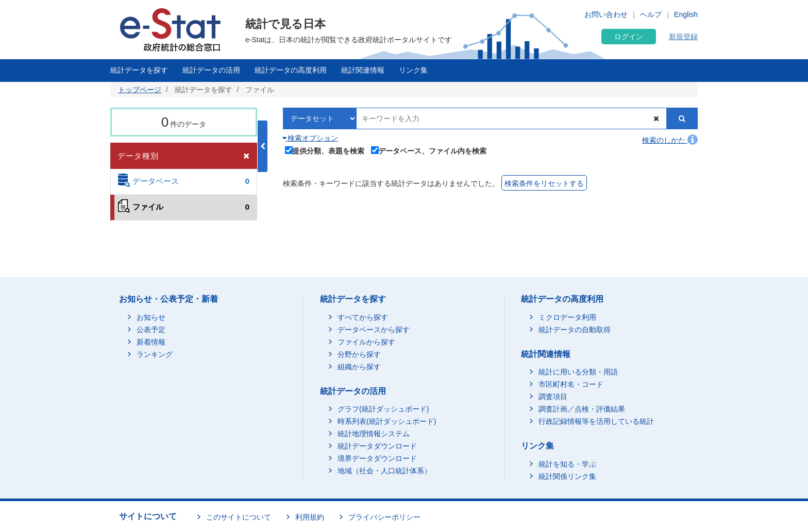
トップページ (140, 90)
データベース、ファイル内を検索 (429, 150)
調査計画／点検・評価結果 (582, 409)
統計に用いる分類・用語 (578, 372)
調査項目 (553, 397)
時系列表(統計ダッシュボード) (387, 421)
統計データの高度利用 (291, 70)
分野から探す (359, 354)
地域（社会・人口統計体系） (384, 471)
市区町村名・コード (571, 384)
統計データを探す (139, 70)
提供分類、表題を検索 (325, 150)
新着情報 (151, 342)
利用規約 (310, 517)
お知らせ (151, 317)
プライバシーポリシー (384, 517)
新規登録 (683, 37)
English (686, 14)
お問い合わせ (606, 14)
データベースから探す (374, 330)
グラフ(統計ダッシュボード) (383, 409)
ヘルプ (651, 14)
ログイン (629, 37)
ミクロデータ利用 (567, 317)
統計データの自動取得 (575, 330)
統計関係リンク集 (567, 476)
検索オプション (310, 138)
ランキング (155, 354)
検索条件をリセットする (544, 183)
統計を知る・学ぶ (567, 464)
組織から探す (359, 367)
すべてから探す (363, 317)
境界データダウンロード (377, 458)
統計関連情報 (363, 70)
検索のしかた (670, 140)
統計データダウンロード (377, 446)
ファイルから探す (366, 342)
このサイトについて (239, 517)
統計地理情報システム (374, 434)
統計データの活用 (211, 70)
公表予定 (151, 330)
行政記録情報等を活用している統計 (596, 421)
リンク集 (413, 70)
